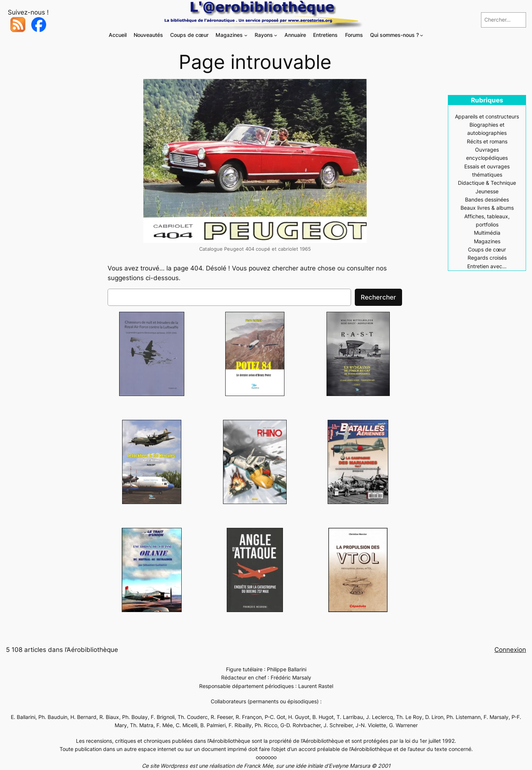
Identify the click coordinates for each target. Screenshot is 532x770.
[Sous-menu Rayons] (276, 35)
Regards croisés (487, 258)
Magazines (487, 241)
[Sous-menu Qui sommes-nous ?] (422, 35)
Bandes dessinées (487, 199)
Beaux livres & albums (487, 208)
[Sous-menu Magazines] (246, 35)
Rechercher (378, 297)
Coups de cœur (487, 249)
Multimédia (487, 233)
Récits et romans (487, 141)
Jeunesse (487, 191)
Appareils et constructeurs (487, 116)
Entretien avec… (487, 266)
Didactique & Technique (487, 183)
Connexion (510, 650)
